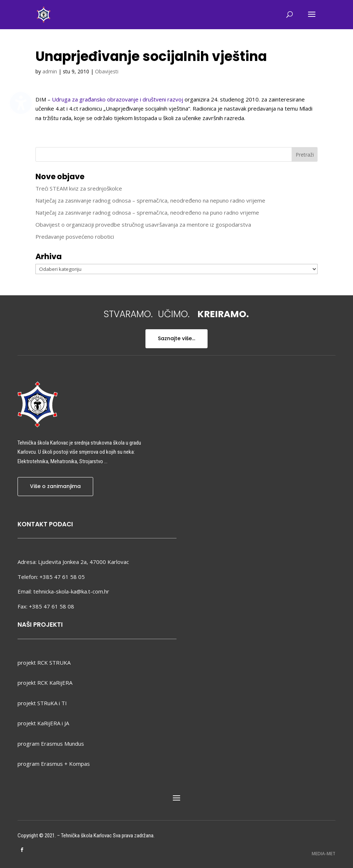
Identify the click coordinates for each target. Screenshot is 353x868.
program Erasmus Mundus (51, 744)
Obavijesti (107, 71)
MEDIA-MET (324, 854)
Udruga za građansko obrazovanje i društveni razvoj (117, 99)
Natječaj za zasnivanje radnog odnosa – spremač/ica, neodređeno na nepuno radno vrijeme (150, 200)
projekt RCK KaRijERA (45, 683)
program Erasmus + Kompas (54, 764)
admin (50, 71)
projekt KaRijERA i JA (43, 723)
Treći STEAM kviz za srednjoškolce (79, 188)
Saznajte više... (176, 338)
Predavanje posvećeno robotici (75, 237)
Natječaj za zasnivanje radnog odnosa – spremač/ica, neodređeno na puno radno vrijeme (147, 212)
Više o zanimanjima (55, 486)
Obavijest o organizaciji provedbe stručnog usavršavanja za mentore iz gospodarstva (143, 224)
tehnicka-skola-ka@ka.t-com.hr (71, 591)
